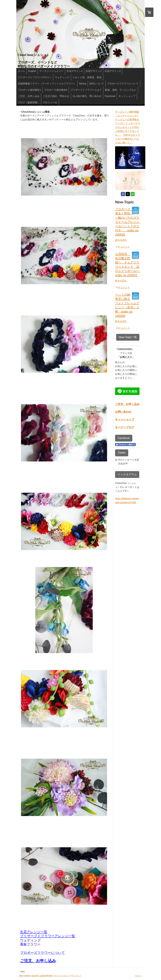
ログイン (138, 976)
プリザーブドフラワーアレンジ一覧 (48, 936)
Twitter (122, 453)
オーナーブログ (125, 427)
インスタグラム (127, 474)
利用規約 (27, 976)
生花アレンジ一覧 (34, 932)
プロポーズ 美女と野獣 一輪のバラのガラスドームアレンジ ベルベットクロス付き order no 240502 (129, 222)
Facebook (124, 438)
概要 (21, 976)
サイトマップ (76, 976)
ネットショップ (125, 419)
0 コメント (124, 247)
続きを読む (121, 240)
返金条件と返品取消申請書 (42, 976)
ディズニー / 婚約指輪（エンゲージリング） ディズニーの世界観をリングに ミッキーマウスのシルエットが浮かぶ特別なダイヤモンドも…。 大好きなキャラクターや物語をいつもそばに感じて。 (127, 127)
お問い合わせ (123, 412)
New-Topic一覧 (128, 337)
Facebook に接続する (125, 445)
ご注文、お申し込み (38, 961)
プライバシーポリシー (62, 976)
